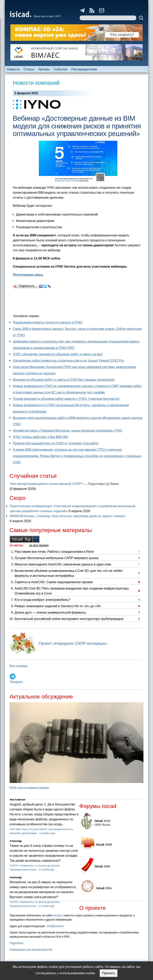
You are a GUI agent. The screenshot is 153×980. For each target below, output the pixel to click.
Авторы (44, 69)
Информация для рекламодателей (31, 950)
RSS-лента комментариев (29, 788)
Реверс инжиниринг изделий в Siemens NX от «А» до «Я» (58, 606)
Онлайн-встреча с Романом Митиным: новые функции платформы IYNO (67, 431)
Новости (13, 69)
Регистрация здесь (28, 275)
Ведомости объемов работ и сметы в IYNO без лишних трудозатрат (64, 380)
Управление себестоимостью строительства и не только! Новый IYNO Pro (68, 361)
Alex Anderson (17, 800)
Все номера (18, 666)
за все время (39, 545)
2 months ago (47, 833)
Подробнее (16, 943)
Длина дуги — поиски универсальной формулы (50, 612)
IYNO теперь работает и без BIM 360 (40, 437)
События (61, 69)
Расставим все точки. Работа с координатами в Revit (54, 552)
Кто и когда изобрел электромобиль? (42, 600)
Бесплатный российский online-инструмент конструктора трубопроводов (69, 619)
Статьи (29, 69)
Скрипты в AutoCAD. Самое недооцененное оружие (54, 582)
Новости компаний (36, 83)
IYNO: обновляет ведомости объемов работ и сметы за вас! (58, 354)
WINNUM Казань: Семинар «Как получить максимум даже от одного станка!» (68, 516)
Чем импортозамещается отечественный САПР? (46, 484)
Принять (109, 973)
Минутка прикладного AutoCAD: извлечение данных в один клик (63, 564)
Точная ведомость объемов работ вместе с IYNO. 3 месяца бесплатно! (66, 399)
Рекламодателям (84, 69)
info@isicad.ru (56, 926)
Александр (16, 841)
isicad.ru (58, 915)
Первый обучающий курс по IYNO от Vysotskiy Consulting (55, 443)
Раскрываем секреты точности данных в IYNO (48, 322)
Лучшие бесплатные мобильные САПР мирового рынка (56, 558)
